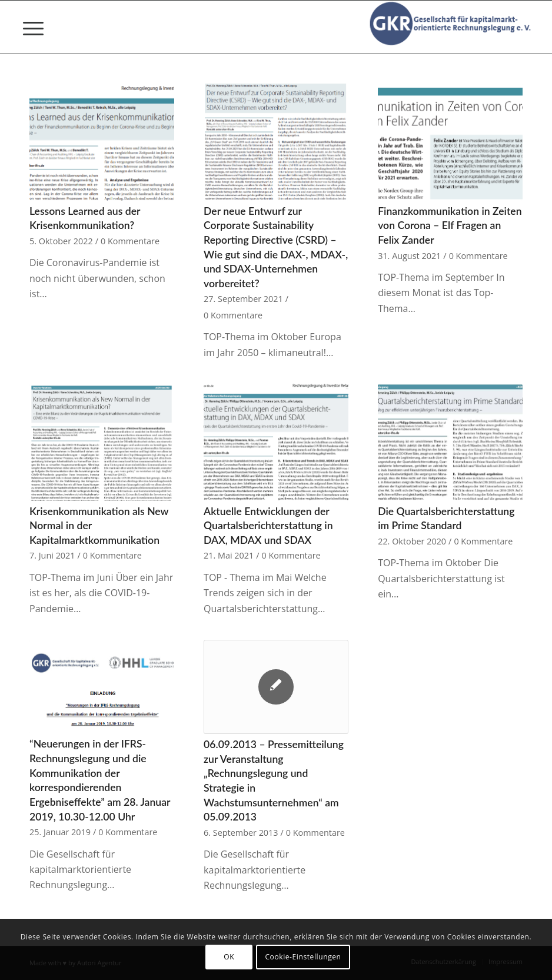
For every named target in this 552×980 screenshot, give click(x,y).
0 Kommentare (130, 241)
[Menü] (27, 27)
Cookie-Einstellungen (303, 957)
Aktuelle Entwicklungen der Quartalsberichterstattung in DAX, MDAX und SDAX (268, 526)
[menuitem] (27, 27)
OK (229, 957)
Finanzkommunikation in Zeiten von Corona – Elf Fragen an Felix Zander (450, 225)
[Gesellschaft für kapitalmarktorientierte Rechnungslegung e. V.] (453, 27)
